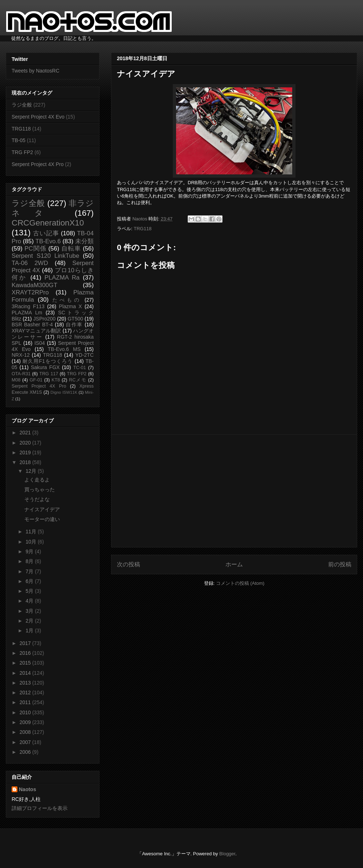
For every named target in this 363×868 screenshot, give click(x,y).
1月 (30, 631)
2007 (26, 742)
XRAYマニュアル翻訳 (36, 331)
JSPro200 (44, 319)
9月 (30, 551)
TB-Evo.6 (48, 241)
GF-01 (36, 380)
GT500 (75, 319)
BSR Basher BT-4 (32, 325)
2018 (26, 462)
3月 (30, 611)
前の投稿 (340, 564)
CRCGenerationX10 (48, 223)
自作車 (74, 325)
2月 (30, 621)
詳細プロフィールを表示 (40, 808)
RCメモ (78, 380)
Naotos (27, 789)
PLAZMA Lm (27, 313)
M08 (16, 380)
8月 (30, 561)
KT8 (56, 380)
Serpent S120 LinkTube (45, 256)
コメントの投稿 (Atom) (240, 583)
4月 (30, 601)
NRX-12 (21, 355)
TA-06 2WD (30, 263)
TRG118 (142, 229)
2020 (26, 443)
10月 (31, 542)
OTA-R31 (21, 374)
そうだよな (37, 499)
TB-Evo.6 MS (64, 349)
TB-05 (19, 140)
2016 (26, 653)
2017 (26, 643)
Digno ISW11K (64, 392)
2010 (26, 712)
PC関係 (35, 249)
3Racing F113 (28, 306)
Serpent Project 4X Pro (38, 164)
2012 (26, 693)
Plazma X (70, 306)
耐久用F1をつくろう (48, 361)
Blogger (227, 854)
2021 (26, 433)
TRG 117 (49, 374)
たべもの (67, 300)
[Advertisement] (234, 491)
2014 (26, 673)
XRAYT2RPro (30, 292)
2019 (26, 452)
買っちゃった (40, 489)
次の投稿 (129, 564)
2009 (26, 722)
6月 (30, 581)
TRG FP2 (22, 152)
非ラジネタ (53, 208)
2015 (26, 663)
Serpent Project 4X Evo (38, 117)
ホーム (234, 564)
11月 (31, 532)
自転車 (71, 249)
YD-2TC (84, 355)
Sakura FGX (45, 367)
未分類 (84, 241)
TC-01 (80, 368)
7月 (30, 571)
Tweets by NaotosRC (36, 71)
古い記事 (46, 233)
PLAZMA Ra (62, 278)
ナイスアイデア (42, 509)
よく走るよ (37, 480)
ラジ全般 (22, 105)
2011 (26, 702)
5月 (30, 591)
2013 (26, 683)
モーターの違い (42, 519)
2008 (26, 732)
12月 (31, 471)
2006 (26, 752)
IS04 (40, 343)
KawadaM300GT (34, 285)
